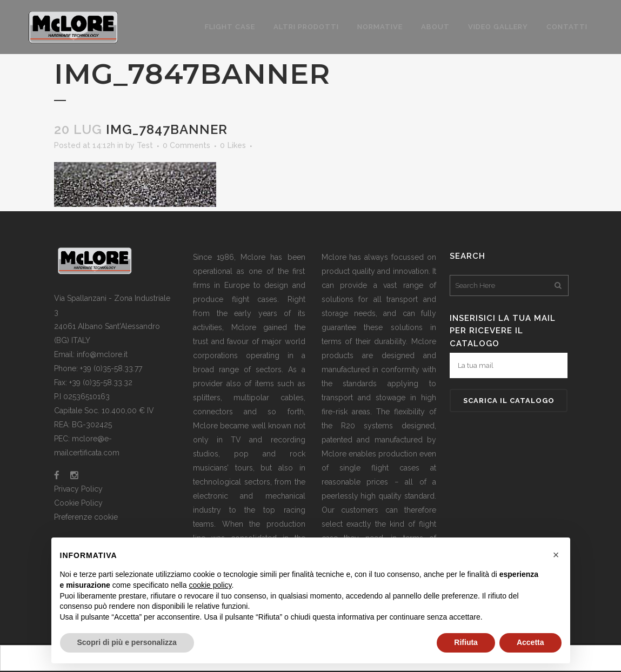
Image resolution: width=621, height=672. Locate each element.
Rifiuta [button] (466, 642)
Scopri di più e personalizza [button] (127, 642)
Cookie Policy (78, 503)
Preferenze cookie (86, 517)
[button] (556, 555)
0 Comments (186, 145)
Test (145, 145)
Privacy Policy (78, 489)
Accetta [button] (530, 642)
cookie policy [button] (210, 585)
